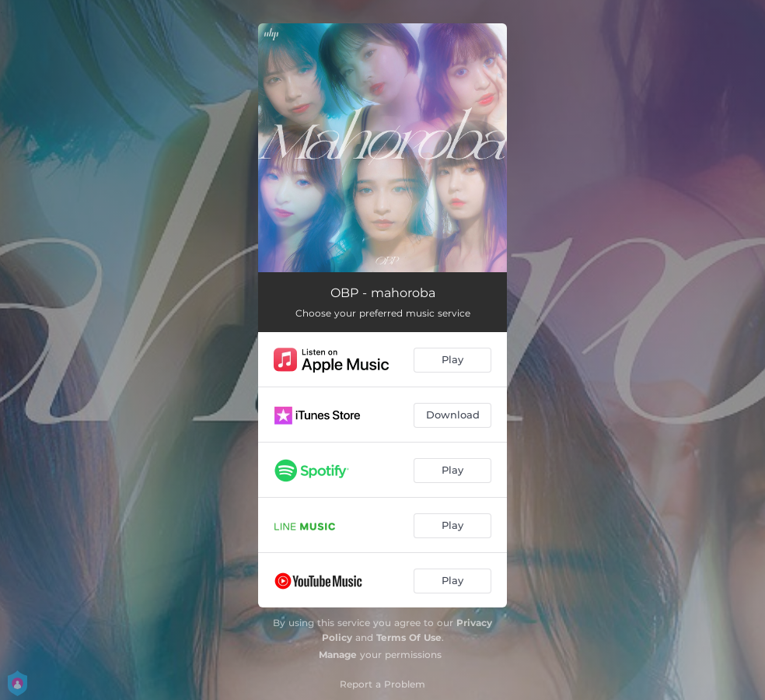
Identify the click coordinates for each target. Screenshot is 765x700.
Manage (338, 654)
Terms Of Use (409, 637)
